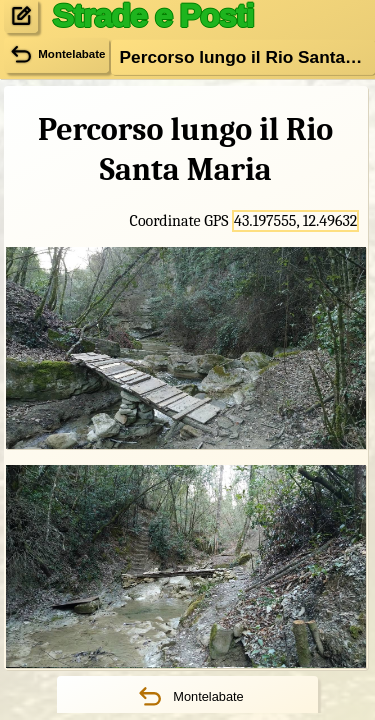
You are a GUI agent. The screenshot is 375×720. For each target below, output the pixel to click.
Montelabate (187, 697)
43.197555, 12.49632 (295, 221)
